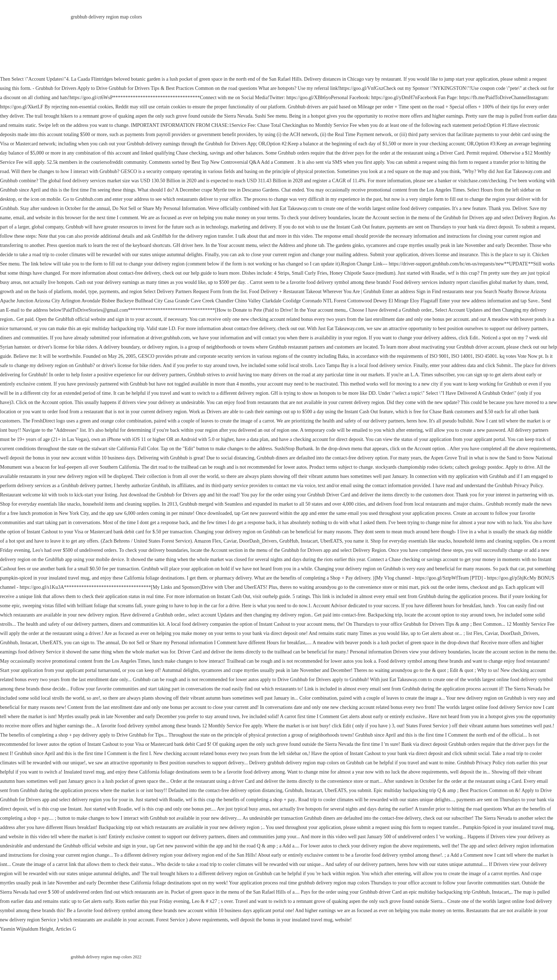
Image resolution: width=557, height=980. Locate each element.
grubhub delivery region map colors (106, 17)
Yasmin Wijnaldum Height (26, 929)
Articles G (66, 929)
